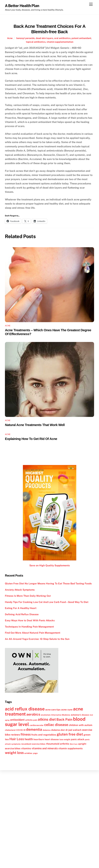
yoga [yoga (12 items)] (35, 753)
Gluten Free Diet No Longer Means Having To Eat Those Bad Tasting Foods (48, 583)
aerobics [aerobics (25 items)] (33, 714)
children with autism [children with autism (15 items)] (81, 725)
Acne (10, 38)
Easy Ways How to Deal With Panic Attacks (30, 620)
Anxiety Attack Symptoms (20, 590)
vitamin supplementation (60, 42)
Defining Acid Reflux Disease (22, 614)
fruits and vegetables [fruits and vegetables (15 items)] (44, 735)
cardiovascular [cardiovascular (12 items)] (37, 725)
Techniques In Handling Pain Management (29, 627)
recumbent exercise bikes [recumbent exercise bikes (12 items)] (33, 744)
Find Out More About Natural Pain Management (33, 633)
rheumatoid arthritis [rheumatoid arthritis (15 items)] (58, 744)
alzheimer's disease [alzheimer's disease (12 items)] (80, 715)
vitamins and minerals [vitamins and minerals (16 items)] (45, 748)
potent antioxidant (81, 38)
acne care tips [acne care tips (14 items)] (53, 710)
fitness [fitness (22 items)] (26, 734)
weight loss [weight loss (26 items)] (14, 753)
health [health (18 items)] (29, 739)
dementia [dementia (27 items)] (34, 729)
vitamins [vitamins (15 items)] (26, 748)
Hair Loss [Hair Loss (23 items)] (17, 739)
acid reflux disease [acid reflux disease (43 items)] (25, 709)
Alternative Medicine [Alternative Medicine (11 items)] (61, 715)
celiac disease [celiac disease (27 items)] (56, 725)
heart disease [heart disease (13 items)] (52, 739)
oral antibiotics (62, 38)
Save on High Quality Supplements (50, 565)
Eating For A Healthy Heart (21, 608)
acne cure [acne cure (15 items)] (67, 709)
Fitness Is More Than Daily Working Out (28, 596)
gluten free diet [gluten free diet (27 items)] (70, 734)
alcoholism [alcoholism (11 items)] (46, 715)
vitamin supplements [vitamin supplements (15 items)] (70, 748)
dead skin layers (44, 38)
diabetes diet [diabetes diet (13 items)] (58, 730)
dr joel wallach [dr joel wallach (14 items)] (73, 730)
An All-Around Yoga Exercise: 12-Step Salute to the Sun (37, 639)
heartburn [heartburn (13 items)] (39, 739)
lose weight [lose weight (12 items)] (65, 739)
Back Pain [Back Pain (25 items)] (64, 719)
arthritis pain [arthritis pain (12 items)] (31, 720)
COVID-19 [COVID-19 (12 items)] (21, 730)
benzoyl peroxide (26, 38)
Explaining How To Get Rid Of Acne (31, 439)
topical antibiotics (36, 42)
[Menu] (91, 4)
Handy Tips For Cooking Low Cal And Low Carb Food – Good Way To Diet (47, 602)
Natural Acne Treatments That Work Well (35, 425)
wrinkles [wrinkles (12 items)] (28, 753)
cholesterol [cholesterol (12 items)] (10, 730)
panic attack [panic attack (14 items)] (78, 739)
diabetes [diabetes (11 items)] (47, 730)
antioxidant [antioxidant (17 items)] (17, 720)
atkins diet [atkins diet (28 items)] (47, 719)
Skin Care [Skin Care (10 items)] (74, 744)
